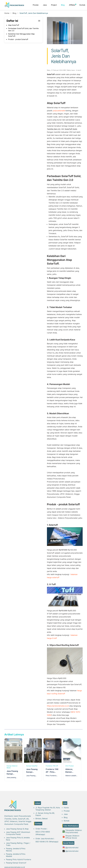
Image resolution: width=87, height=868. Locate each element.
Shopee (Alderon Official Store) (71, 837)
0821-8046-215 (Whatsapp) (47, 842)
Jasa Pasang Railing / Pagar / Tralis (18, 844)
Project (54, 5)
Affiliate (72, 5)
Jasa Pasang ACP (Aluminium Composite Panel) (18, 833)
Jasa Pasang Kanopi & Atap (17, 829)
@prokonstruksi (70, 848)
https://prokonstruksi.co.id (58, 706)
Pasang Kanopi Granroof (16, 863)
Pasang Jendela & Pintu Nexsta (16, 850)
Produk (36, 5)
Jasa (45, 5)
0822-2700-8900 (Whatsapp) (43, 833)
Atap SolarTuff (14, 25)
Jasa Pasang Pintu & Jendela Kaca (18, 839)
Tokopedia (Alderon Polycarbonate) (72, 831)
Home (7, 13)
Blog (63, 5)
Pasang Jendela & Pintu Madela (16, 855)
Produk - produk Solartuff (18, 39)
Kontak (82, 5)
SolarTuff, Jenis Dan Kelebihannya (34, 13)
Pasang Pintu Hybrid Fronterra (19, 859)
